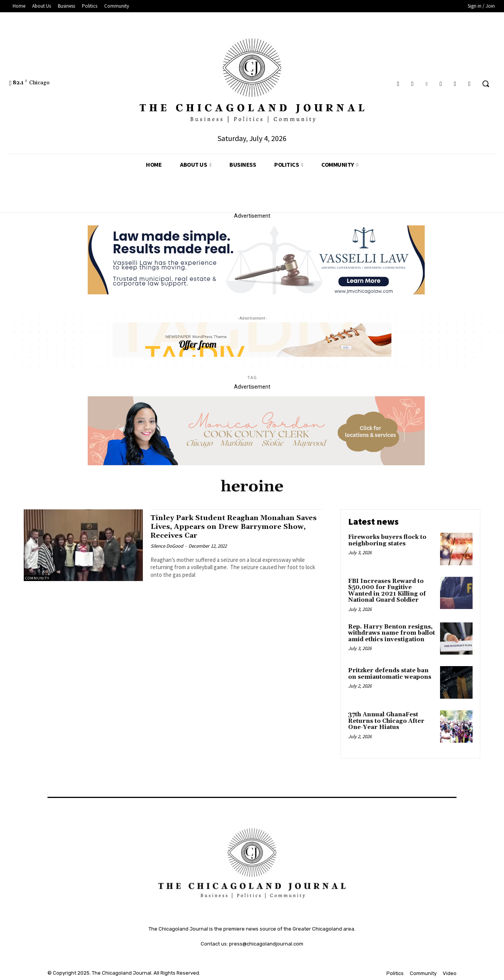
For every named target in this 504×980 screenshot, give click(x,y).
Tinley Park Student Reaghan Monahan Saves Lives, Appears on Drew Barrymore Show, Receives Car (232, 527)
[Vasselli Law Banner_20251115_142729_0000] (256, 292)
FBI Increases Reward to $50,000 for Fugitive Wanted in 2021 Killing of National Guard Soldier (387, 591)
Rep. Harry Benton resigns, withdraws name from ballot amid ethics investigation (392, 633)
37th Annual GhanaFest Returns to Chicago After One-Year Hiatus (386, 721)
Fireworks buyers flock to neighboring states (387, 540)
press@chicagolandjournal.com (266, 944)
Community (37, 578)
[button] (486, 84)
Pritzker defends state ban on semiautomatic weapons (390, 674)
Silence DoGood (167, 546)
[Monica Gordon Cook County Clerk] (256, 463)
